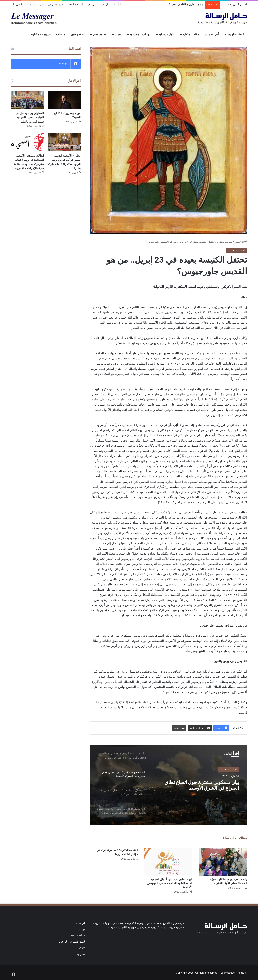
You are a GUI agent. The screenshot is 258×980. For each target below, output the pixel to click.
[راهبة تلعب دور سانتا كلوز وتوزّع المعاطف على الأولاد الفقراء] (223, 862)
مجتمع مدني (99, 34)
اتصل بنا (18, 5)
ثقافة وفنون (78, 34)
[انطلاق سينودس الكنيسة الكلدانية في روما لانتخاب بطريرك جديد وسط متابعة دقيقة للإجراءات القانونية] (27, 142)
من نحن (91, 5)
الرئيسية (104, 5)
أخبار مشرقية (166, 34)
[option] (168, 785)
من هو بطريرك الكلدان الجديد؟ (186, 5)
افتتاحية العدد (76, 5)
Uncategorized (236, 250)
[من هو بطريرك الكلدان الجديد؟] (64, 100)
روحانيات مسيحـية (140, 34)
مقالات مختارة (191, 34)
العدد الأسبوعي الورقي (52, 5)
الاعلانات (31, 5)
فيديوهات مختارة (41, 34)
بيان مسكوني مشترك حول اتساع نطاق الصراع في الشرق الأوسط (198, 787)
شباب (118, 34)
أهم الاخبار (213, 34)
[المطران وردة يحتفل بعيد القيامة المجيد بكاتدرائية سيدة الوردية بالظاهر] (27, 100)
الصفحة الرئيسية (235, 34)
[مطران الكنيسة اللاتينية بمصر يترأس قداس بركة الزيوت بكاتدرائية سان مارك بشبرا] (64, 142)
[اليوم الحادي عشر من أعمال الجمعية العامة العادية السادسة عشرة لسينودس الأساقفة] (168, 862)
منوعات (61, 34)
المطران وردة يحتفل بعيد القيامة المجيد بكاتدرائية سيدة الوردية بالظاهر (29, 117)
